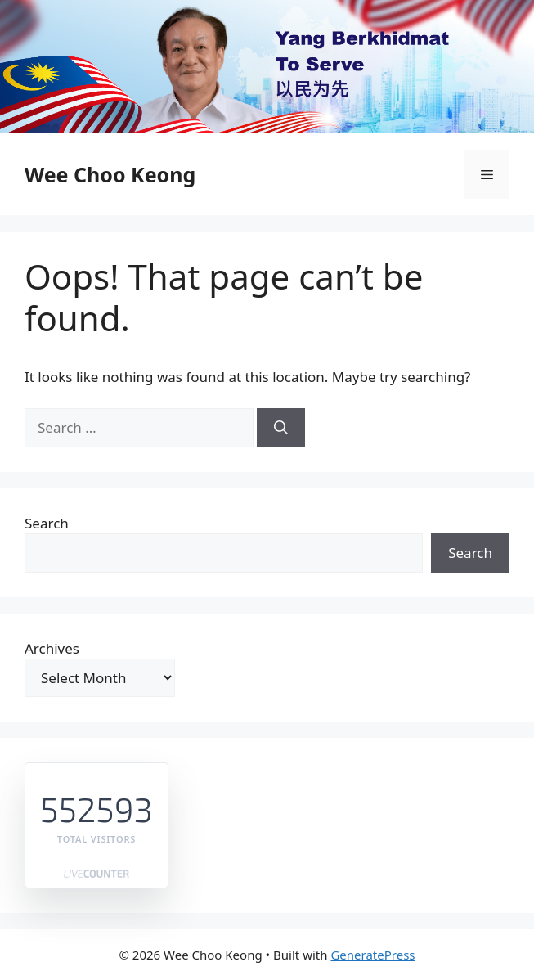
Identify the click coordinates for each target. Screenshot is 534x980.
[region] (267, 67)
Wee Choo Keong (110, 174)
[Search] (281, 428)
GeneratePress (372, 955)
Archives (52, 648)
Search (47, 523)
